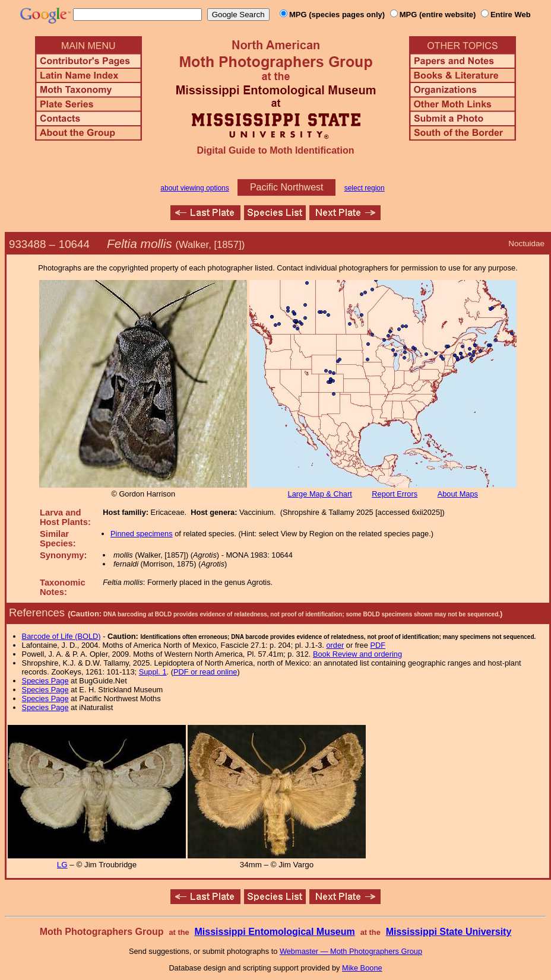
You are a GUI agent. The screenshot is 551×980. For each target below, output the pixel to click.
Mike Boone (362, 968)
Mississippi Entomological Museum (274, 932)
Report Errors (395, 494)
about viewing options (194, 188)
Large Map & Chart (320, 494)
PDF (378, 645)
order (335, 645)
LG (62, 865)
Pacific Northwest (287, 187)
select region (365, 188)
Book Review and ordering (357, 654)
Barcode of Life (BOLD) (61, 636)
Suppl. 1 (153, 672)
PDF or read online (205, 672)
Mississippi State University (449, 932)
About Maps (458, 494)
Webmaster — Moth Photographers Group (351, 951)
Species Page (45, 681)
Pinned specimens (142, 534)
